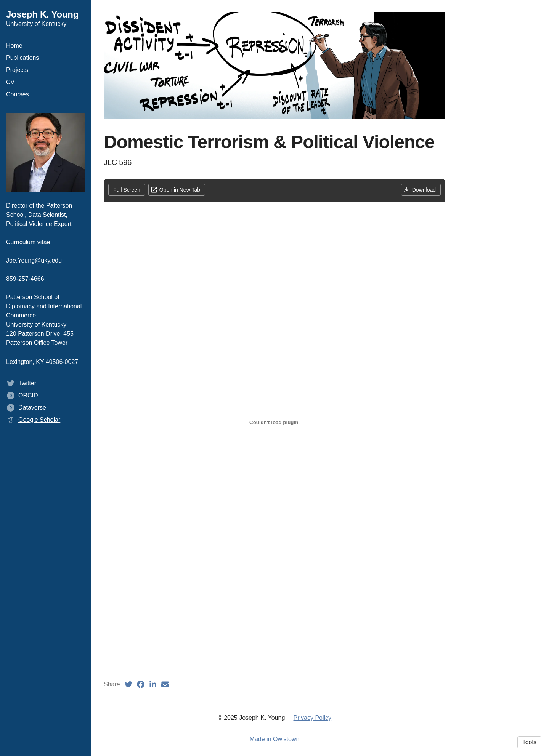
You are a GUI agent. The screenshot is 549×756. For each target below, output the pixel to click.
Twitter (27, 383)
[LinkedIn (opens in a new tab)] (153, 684)
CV (10, 82)
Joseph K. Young (42, 14)
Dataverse (32, 408)
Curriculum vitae (28, 242)
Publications (22, 58)
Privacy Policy (313, 718)
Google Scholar (39, 420)
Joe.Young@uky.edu (34, 260)
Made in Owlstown (275, 739)
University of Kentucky (36, 324)
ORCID (28, 395)
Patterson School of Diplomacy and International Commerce (44, 306)
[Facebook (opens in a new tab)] (141, 684)
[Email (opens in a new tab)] (165, 684)
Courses (18, 94)
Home (14, 46)
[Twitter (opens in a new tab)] (128, 684)
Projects (17, 70)
